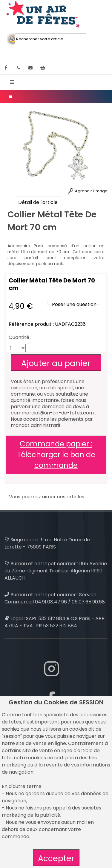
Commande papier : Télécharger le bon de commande (56, 455)
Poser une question (74, 304)
